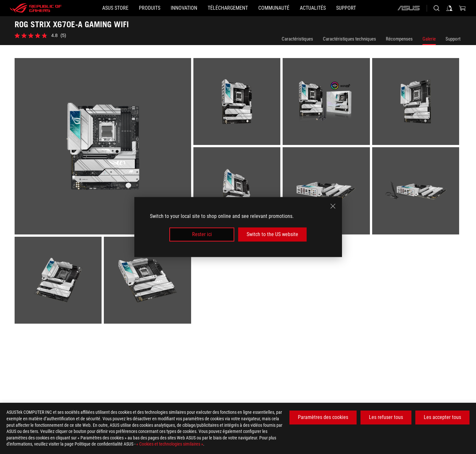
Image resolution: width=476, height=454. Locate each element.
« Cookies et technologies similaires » (170, 444)
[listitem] (104, 147)
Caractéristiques (297, 39)
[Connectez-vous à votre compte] (449, 8)
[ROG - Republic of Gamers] (36, 8)
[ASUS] (409, 8)
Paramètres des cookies (323, 417)
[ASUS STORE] (115, 8)
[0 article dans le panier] (462, 8)
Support (453, 39)
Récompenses (399, 39)
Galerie (429, 39)
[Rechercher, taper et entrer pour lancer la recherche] (436, 8)
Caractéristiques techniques (349, 39)
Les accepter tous (442, 417)
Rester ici (202, 234)
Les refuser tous (386, 417)
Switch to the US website (272, 234)
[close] (333, 206)
